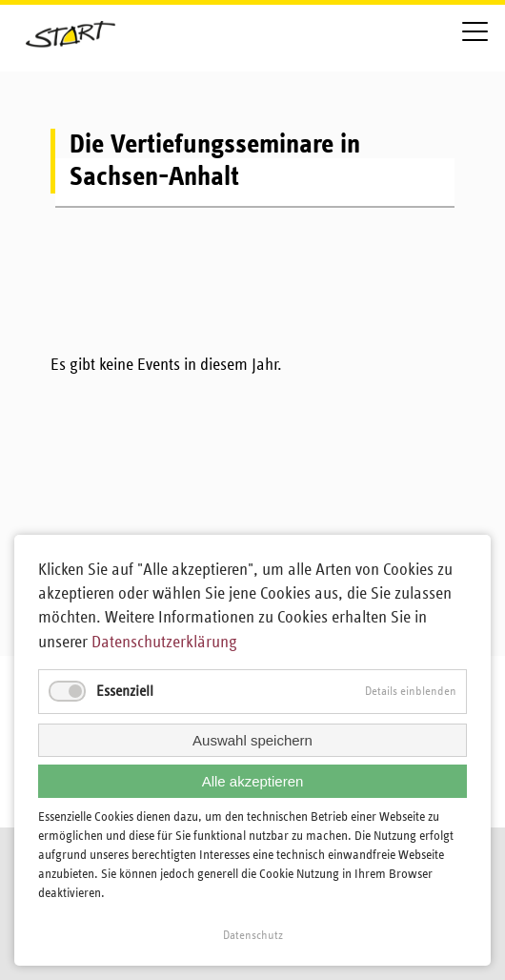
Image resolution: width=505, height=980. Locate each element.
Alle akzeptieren (253, 781)
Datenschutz (253, 936)
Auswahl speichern (252, 740)
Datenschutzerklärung (164, 643)
